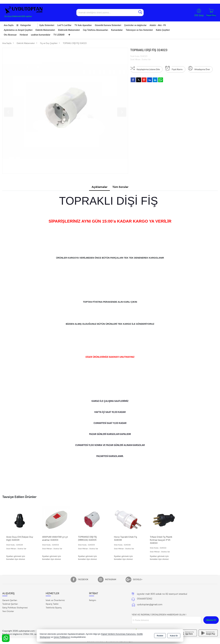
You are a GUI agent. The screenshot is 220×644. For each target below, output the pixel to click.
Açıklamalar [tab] (99, 187)
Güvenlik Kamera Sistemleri (108, 25)
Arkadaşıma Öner (199, 69)
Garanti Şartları (10, 600)
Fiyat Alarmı (174, 69)
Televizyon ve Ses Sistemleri (139, 30)
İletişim (93, 600)
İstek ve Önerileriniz (55, 600)
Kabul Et (174, 636)
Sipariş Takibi (52, 604)
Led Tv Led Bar (64, 25)
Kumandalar (117, 30)
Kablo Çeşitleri (163, 30)
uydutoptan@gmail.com (150, 605)
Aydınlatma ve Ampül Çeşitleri (18, 30)
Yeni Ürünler (8, 611)
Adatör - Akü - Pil (158, 25)
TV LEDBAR (59, 35)
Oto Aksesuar (10, 35)
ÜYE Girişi (199, 15)
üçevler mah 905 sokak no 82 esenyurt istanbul (162, 594)
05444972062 (145, 599)
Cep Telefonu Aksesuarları (96, 30)
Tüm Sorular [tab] (120, 187)
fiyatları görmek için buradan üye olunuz (16, 558)
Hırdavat (24, 35)
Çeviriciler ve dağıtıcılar (135, 25)
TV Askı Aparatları (83, 25)
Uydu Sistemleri (47, 25)
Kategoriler (24, 25)
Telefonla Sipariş (54, 608)
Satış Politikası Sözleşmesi (15, 608)
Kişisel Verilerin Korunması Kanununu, (119, 634)
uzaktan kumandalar (41, 35)
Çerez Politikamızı (62, 637)
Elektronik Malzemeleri (69, 30)
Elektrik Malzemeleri (45, 30)
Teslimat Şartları (10, 604)
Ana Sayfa (9, 25)
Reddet (160, 636)
